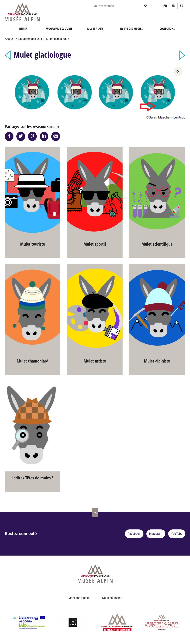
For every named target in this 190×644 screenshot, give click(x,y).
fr (165, 6)
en (173, 6)
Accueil (9, 39)
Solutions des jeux (30, 39)
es (181, 6)
